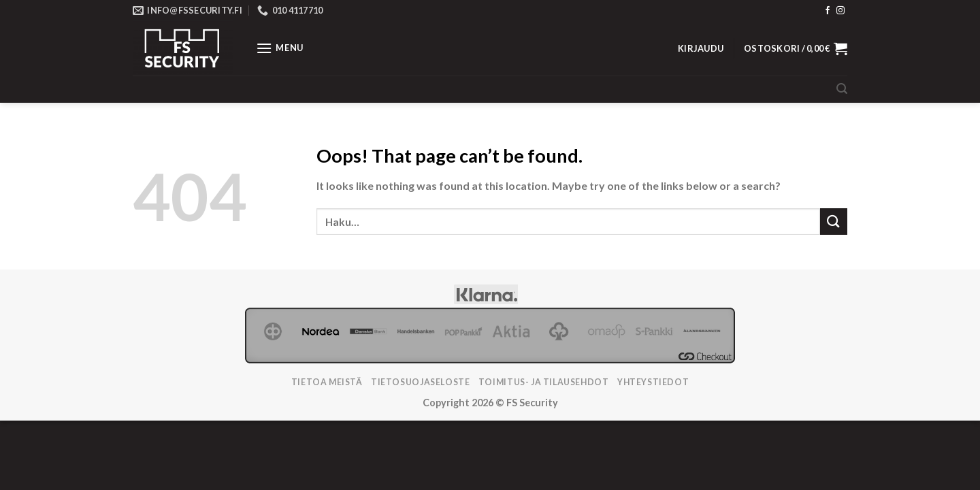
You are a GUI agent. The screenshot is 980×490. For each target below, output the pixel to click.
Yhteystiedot (653, 382)
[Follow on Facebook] (828, 11)
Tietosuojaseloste (420, 382)
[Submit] (834, 222)
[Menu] (280, 48)
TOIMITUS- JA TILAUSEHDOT (544, 382)
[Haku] (842, 89)
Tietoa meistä (327, 382)
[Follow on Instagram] (840, 11)
